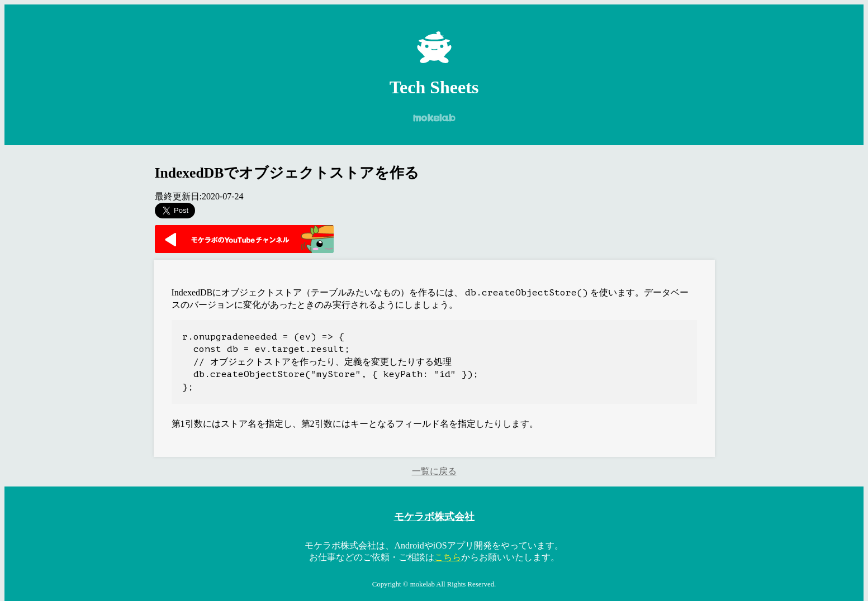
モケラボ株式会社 (434, 517)
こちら (448, 557)
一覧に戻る (434, 471)
